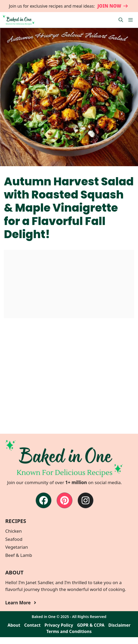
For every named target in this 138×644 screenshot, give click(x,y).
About (14, 625)
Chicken (14, 531)
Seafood (14, 539)
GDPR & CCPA (91, 625)
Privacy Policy (59, 625)
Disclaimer (119, 625)
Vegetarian (17, 547)
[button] (121, 20)
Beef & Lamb (19, 555)
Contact (32, 625)
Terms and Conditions (69, 631)
